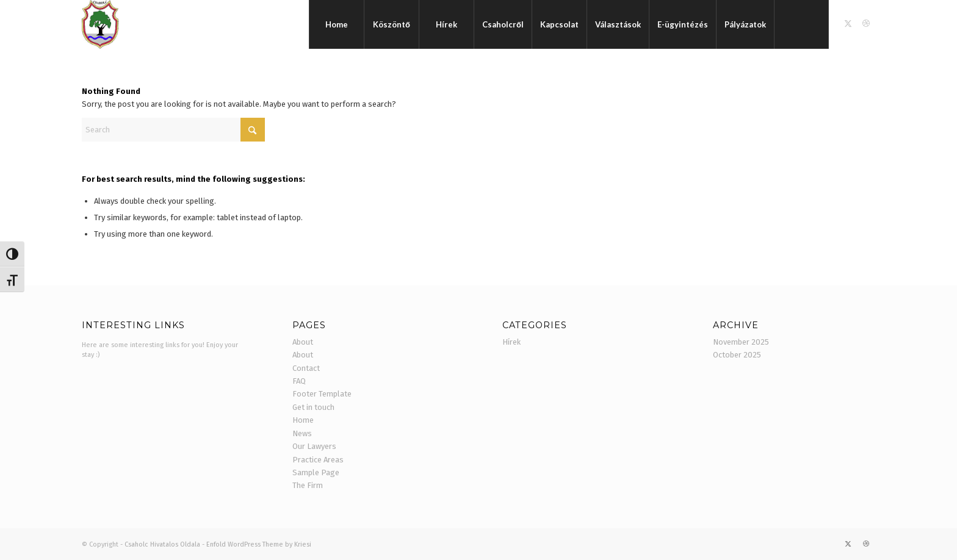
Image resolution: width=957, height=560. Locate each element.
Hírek (511, 342)
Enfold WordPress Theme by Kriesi (259, 544)
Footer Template (322, 394)
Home (303, 420)
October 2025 (737, 355)
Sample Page (316, 472)
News (302, 433)
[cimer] (100, 24)
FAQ (299, 381)
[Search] (801, 24)
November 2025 (741, 342)
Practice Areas (318, 460)
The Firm (308, 485)
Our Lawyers (314, 446)
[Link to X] (848, 24)
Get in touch (313, 407)
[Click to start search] (253, 130)
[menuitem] (336, 24)
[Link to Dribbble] (866, 24)
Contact (306, 368)
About (303, 342)
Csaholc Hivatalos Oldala (162, 544)
